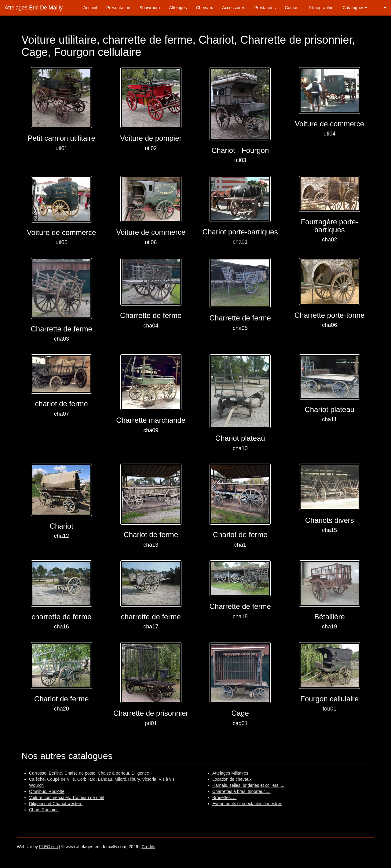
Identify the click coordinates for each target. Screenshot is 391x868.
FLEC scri (48, 847)
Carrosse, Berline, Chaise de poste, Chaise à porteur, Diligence (89, 773)
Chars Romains (44, 810)
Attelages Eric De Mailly (34, 8)
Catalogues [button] (355, 8)
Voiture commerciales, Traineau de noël (67, 797)
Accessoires (234, 8)
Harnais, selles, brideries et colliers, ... (248, 785)
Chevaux (205, 8)
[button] (381, 8)
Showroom (150, 8)
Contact (292, 8)
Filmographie (321, 8)
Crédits (148, 847)
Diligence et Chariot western (56, 804)
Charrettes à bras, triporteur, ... (241, 791)
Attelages (178, 8)
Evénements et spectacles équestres (247, 804)
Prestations (265, 8)
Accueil (90, 8)
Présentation (118, 8)
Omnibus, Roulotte (47, 791)
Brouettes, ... (224, 797)
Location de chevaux (232, 779)
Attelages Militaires (230, 773)
